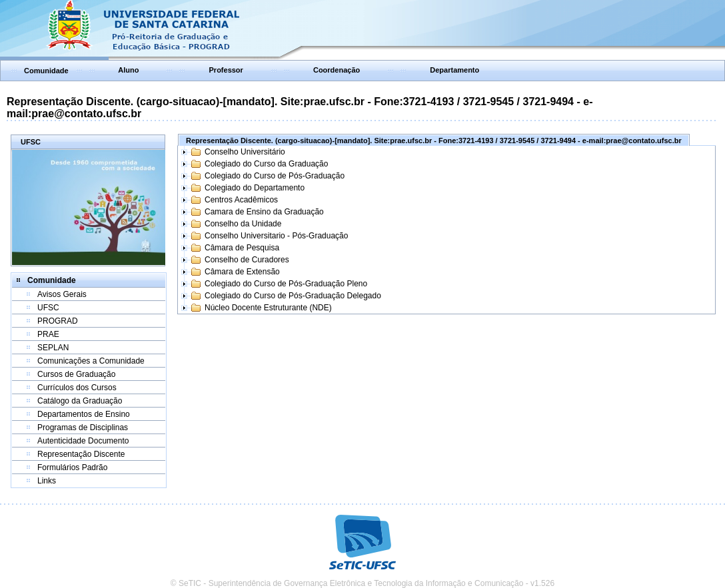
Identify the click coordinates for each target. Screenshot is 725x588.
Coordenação (337, 70)
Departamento (454, 70)
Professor (226, 70)
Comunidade (46, 71)
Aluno (128, 70)
